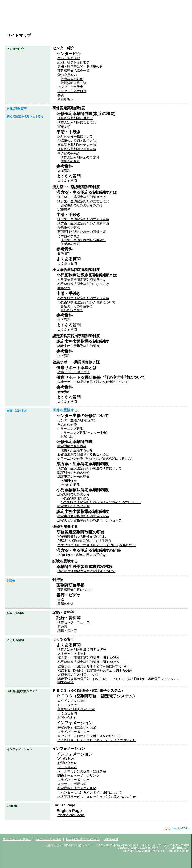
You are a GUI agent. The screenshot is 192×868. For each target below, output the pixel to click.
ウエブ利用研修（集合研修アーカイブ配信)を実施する (97, 545)
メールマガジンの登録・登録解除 (82, 771)
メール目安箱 (67, 767)
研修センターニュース (74, 622)
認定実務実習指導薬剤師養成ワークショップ (90, 520)
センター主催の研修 (72, 91)
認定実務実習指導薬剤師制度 (78, 346)
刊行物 (112, 25)
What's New (66, 759)
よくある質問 (176, 25)
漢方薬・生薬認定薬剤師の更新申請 (83, 223)
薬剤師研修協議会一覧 (74, 71)
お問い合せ (111, 839)
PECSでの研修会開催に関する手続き (84, 541)
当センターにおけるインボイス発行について (90, 736)
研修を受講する (65, 410)
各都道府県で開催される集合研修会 (83, 454)
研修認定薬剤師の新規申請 (77, 145)
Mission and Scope (71, 815)
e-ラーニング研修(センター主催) (84, 433)
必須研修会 (69, 481)
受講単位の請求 (69, 228)
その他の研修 (67, 424)
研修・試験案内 (80, 25)
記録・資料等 (67, 631)
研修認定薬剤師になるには (77, 122)
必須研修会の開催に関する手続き (82, 555)
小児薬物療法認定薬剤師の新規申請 (83, 298)
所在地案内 (66, 100)
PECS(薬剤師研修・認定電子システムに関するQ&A (95, 670)
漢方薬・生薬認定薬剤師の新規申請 (83, 219)
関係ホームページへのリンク (78, 776)
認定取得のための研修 (74, 473)
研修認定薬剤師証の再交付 (80, 157)
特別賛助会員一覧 (73, 83)
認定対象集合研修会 (72, 446)
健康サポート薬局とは (74, 372)
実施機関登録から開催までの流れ (82, 537)
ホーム (130, 17)
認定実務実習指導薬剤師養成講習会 (83, 516)
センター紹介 (17, 25)
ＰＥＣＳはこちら (156, 4)
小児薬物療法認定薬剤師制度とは (82, 280)
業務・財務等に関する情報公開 (80, 67)
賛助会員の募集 (72, 79)
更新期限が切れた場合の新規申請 (82, 232)
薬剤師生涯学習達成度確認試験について (86, 571)
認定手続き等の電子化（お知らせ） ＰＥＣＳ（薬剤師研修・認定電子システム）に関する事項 (119, 680)
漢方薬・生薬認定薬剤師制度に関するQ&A (88, 658)
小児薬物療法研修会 (75, 498)
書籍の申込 (66, 604)
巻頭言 (62, 627)
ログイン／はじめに (72, 701)
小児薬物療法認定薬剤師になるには (83, 284)
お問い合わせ (145, 17)
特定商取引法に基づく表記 (77, 727)
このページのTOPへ (178, 828)
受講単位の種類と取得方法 (77, 141)
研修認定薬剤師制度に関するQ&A (82, 649)
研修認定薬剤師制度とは (75, 118)
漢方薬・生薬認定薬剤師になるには (83, 201)
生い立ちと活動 (69, 58)
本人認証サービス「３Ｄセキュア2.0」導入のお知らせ (97, 740)
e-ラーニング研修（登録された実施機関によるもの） (96, 458)
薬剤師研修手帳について (75, 136)
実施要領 (64, 127)
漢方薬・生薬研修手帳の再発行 (83, 240)
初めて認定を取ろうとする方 (25, 116)
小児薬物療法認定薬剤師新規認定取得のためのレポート (101, 502)
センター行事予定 (70, 87)
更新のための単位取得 (77, 306)
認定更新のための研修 (74, 506)
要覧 (61, 95)
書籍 (61, 600)
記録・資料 (144, 25)
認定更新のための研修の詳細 (81, 205)
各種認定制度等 (48, 25)
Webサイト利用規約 (72, 784)
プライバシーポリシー (74, 732)
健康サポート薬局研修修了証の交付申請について (93, 382)
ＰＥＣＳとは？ (69, 705)
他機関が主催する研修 (77, 450)
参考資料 (64, 171)
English (182, 17)
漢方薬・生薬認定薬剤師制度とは (82, 197)
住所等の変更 (70, 161)
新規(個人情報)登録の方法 (76, 709)
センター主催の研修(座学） (77, 420)
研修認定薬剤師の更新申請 (77, 149)
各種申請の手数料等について (78, 675)
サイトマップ (165, 17)
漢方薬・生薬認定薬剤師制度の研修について (90, 468)
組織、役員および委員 (74, 62)
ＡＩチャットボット (72, 654)
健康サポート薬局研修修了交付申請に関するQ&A (93, 666)
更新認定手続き (72, 310)
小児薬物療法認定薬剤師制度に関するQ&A (88, 662)
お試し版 (67, 436)
